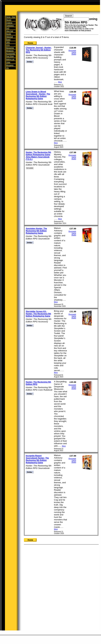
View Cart (9, 31)
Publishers (10, 25)
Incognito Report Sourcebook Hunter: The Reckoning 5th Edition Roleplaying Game (37, 459)
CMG (8, 42)
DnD (8, 28)
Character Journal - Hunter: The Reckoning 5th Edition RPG (39, 50)
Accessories (10, 54)
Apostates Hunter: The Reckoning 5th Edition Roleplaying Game (36, 231)
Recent (9, 20)
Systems (9, 23)
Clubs (8, 62)
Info (7, 68)
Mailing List (10, 59)
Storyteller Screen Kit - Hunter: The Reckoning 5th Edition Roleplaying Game (38, 314)
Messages (10, 65)
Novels (8, 34)
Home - (11, 17)
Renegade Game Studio (72, 52)
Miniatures (10, 51)
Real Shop (10, 56)
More (60, 82)
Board (8, 39)
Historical (9, 37)
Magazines (10, 48)
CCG (8, 45)
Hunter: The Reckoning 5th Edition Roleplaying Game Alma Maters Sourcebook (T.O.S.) (38, 156)
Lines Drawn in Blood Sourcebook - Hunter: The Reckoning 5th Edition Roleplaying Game (38, 95)
